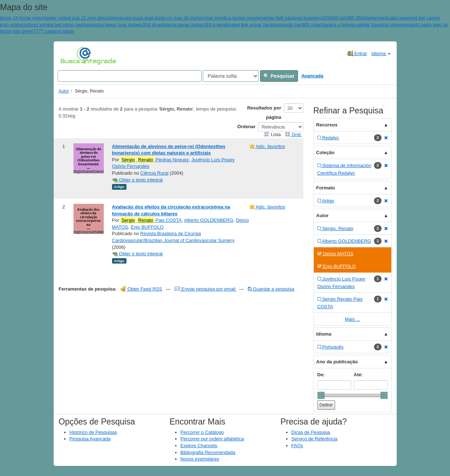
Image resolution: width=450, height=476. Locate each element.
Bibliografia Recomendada (208, 452)
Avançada (312, 76)
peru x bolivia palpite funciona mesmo (366, 25)
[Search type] (231, 76)
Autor (64, 91)
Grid (293, 134)
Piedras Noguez (155, 160)
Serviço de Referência (315, 439)
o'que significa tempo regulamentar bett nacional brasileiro (262, 18)
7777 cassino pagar (54, 31)
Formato (326, 188)
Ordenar (246, 127)
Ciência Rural (154, 173)
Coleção (326, 152)
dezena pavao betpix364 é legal (193, 25)
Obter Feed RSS (141, 289)
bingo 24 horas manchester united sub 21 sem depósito (58, 18)
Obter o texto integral (137, 180)
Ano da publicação (337, 362)
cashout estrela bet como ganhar (56, 25)
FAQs (297, 446)
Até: (358, 375)
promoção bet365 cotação (300, 25)
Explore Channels (199, 446)
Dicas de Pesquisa (311, 432)
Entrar (357, 53)
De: (321, 375)
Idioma (381, 53)
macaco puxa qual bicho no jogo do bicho (158, 18)
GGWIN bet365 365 (343, 18)
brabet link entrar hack (250, 25)
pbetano (372, 18)
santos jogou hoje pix (112, 25)
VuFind (72, 55)
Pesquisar (279, 76)
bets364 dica (147, 25)
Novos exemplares (200, 459)
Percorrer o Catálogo (202, 432)
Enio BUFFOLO (147, 227)
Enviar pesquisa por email (206, 289)
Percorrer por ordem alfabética (212, 439)
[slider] (321, 395)
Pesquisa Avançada (90, 439)
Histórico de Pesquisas (93, 432)
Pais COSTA (151, 220)
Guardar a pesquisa (271, 289)
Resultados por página (264, 113)
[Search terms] (130, 76)
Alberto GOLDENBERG (209, 220)
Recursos (327, 125)
